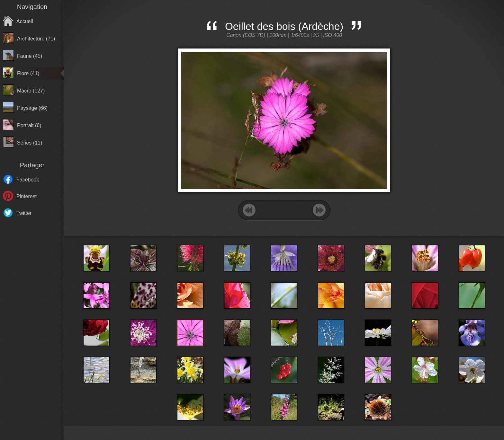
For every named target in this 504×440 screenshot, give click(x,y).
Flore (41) (28, 73)
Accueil (25, 21)
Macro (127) (31, 91)
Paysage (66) (32, 108)
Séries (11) (30, 143)
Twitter (24, 213)
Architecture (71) (36, 39)
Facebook (28, 180)
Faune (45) (30, 56)
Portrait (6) (29, 125)
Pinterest (27, 196)
